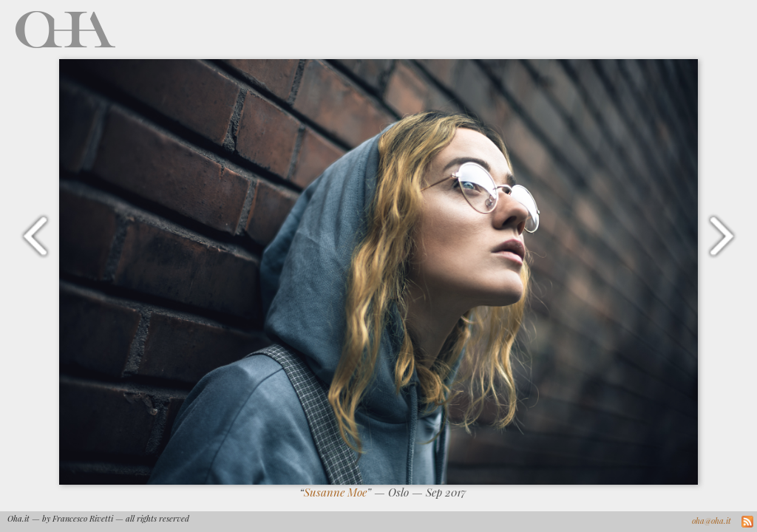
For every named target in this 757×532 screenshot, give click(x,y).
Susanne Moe (335, 492)
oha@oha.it (712, 521)
